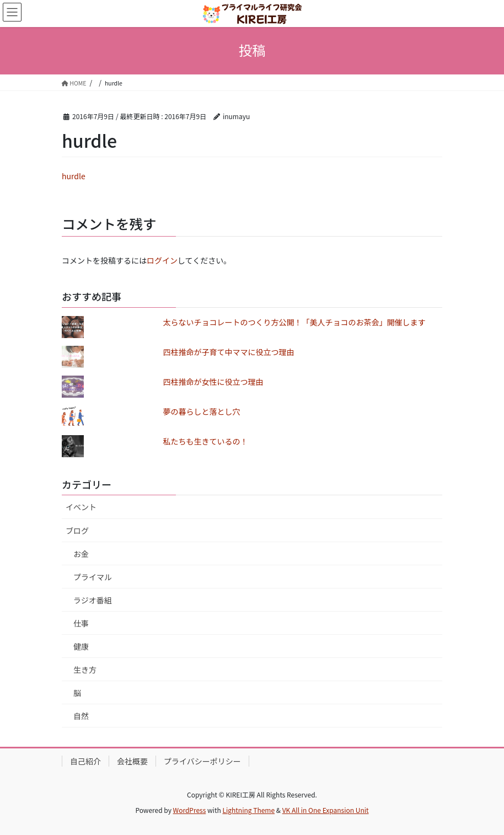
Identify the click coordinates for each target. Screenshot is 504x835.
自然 (81, 716)
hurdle (74, 176)
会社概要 (132, 761)
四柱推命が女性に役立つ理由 (213, 382)
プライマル (93, 577)
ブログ (77, 531)
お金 (81, 554)
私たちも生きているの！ (206, 441)
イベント (81, 507)
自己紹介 (85, 761)
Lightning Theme (248, 810)
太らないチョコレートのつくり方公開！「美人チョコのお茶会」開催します (294, 322)
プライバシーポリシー (202, 761)
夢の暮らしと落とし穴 (202, 411)
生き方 (85, 670)
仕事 (81, 623)
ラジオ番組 (93, 600)
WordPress (190, 810)
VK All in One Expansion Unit (326, 810)
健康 (81, 646)
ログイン (162, 260)
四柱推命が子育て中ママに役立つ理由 (229, 352)
